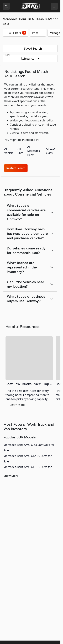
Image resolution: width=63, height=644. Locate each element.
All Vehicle (9, 151)
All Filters (16, 33)
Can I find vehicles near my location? (26, 284)
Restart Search (16, 168)
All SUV (20, 151)
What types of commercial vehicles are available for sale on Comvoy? (26, 212)
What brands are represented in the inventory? (22, 267)
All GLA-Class (51, 151)
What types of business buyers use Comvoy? (26, 299)
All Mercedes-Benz (34, 151)
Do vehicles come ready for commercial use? (26, 250)
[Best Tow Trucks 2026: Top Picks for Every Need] (29, 372)
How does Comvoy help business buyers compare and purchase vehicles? (27, 234)
